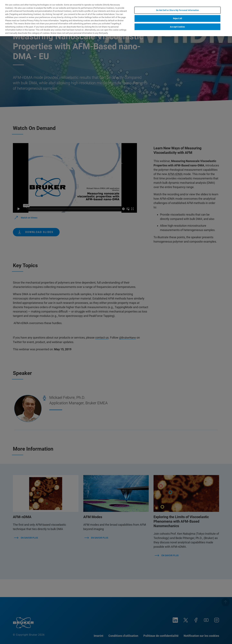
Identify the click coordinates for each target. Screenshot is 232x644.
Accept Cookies (177, 27)
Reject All (177, 18)
